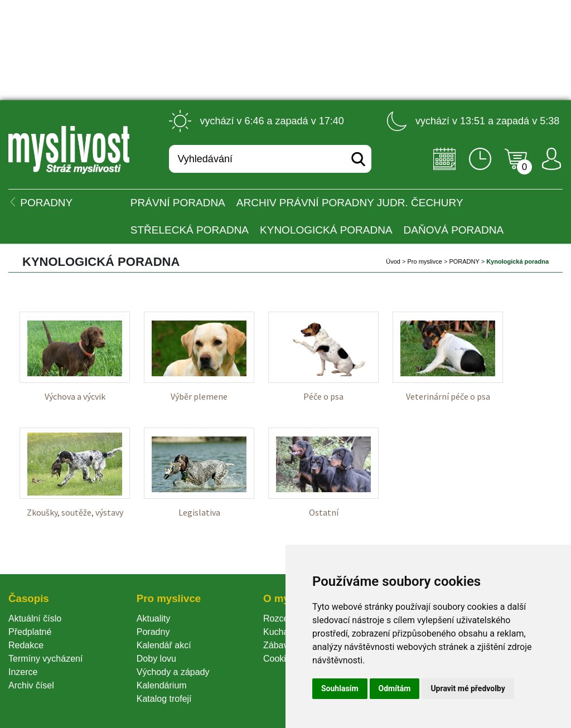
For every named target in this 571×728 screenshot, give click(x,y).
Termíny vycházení (45, 659)
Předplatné (30, 632)
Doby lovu (156, 659)
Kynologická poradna (326, 230)
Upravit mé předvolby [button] (468, 688)
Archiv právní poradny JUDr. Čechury (350, 203)
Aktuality (153, 618)
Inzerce (23, 672)
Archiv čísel (31, 685)
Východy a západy (173, 672)
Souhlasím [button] (340, 688)
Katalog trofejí (164, 699)
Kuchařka (282, 632)
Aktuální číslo (35, 618)
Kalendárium (162, 685)
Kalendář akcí (164, 645)
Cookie (279, 659)
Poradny (153, 632)
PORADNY (464, 261)
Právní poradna (178, 203)
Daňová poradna (454, 230)
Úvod (393, 261)
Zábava (278, 645)
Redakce (26, 645)
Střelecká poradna (190, 230)
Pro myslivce (424, 261)
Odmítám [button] (395, 688)
